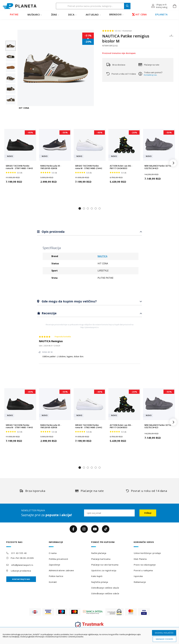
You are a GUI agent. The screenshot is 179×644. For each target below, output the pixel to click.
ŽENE (54, 15)
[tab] (89, 232)
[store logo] (20, 6)
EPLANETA (161, 15)
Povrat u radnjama (143, 570)
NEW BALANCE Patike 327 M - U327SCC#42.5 (158, 167)
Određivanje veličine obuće (105, 588)
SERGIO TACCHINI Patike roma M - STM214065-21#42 (89, 167)
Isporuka (138, 576)
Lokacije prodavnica (21, 571)
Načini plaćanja (99, 553)
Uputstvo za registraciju (104, 570)
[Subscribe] (148, 513)
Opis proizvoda (53, 231)
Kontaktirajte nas (21, 579)
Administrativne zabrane (61, 570)
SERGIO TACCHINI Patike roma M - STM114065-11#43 (19, 167)
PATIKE (14, 15)
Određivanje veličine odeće (105, 593)
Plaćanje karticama (101, 559)
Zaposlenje (55, 565)
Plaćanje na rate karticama (105, 565)
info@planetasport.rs (22, 565)
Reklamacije (140, 582)
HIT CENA (140, 15)
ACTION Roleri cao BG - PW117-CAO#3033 (121, 167)
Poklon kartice (56, 576)
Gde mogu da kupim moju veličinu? (69, 301)
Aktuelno (92, 15)
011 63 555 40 (19, 553)
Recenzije (49, 313)
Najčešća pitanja (100, 582)
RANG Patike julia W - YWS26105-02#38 (51, 167)
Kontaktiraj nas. (151, 75)
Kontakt (53, 582)
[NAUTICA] (171, 37)
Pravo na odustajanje (145, 565)
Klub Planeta (140, 559)
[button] (159, 6)
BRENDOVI (116, 15)
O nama (53, 553)
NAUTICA (103, 256)
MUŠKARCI (34, 15)
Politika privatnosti (58, 559)
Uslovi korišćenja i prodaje (147, 553)
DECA (71, 15)
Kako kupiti (97, 576)
